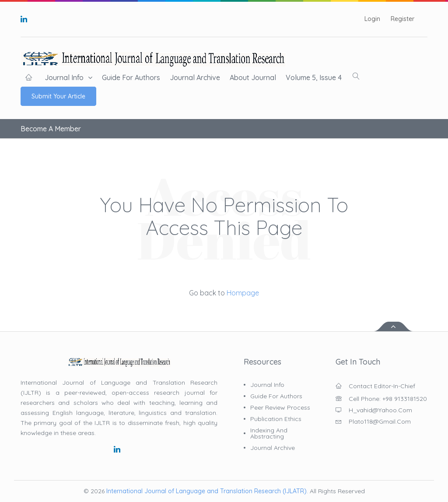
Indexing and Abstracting (269, 433)
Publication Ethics (276, 419)
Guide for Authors (131, 77)
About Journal (253, 77)
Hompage (242, 293)
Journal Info (64, 77)
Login (372, 19)
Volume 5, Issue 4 (314, 77)
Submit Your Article (58, 96)
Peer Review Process (280, 407)
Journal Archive (195, 77)
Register (402, 19)
